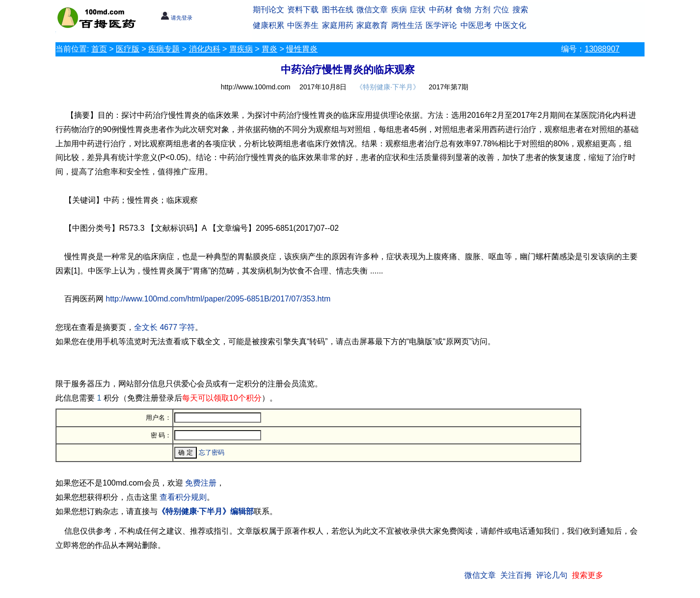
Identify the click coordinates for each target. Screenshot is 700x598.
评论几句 (552, 575)
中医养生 (303, 25)
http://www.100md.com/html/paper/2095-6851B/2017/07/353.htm (218, 299)
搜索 (520, 10)
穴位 (501, 10)
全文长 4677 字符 (164, 327)
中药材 (441, 10)
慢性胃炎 (302, 49)
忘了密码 (212, 452)
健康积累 (269, 25)
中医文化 (511, 25)
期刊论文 (269, 10)
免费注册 (201, 483)
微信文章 (372, 10)
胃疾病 (241, 49)
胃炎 (269, 49)
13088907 (602, 49)
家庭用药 (338, 25)
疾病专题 (164, 49)
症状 (418, 10)
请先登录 (176, 18)
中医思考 (476, 25)
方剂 (483, 10)
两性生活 (407, 25)
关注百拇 (516, 575)
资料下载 (303, 10)
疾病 (399, 10)
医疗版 (128, 49)
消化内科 (205, 49)
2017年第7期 (448, 87)
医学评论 (441, 25)
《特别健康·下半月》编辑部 (206, 511)
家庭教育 (372, 25)
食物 (463, 10)
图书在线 (338, 10)
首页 (99, 49)
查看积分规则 (183, 497)
